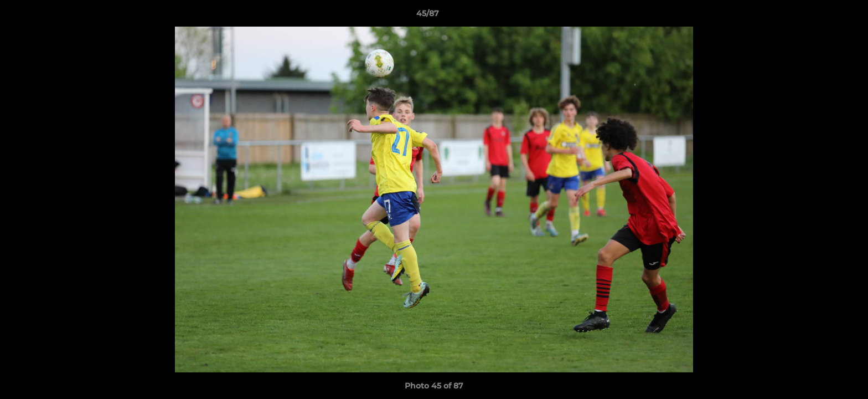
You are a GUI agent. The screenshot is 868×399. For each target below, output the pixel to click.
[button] (821, 16)
